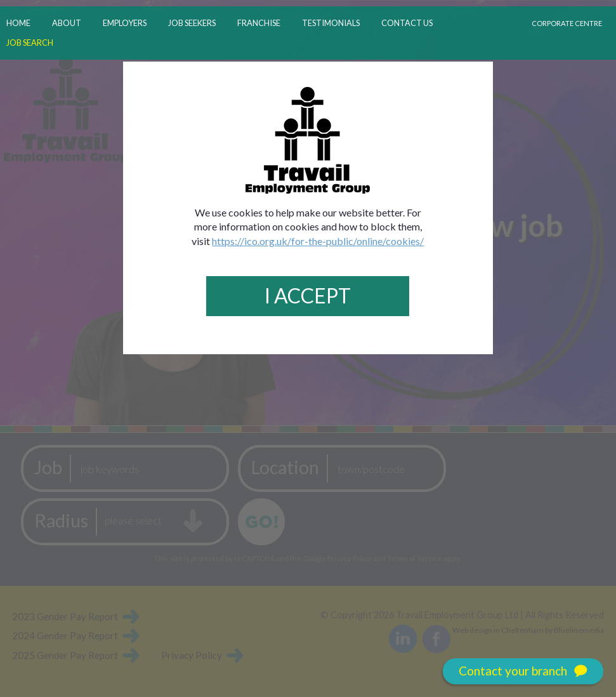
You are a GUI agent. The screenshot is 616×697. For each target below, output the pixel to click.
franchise (259, 23)
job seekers (192, 23)
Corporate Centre (567, 23)
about (67, 23)
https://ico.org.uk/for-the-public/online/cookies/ (318, 241)
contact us (407, 23)
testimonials (331, 23)
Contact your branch (523, 671)
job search (30, 43)
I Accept (308, 295)
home (18, 23)
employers (125, 23)
